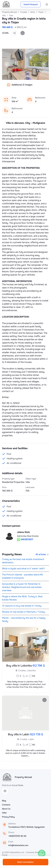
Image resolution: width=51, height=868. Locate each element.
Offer (4, 813)
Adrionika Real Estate (28, 536)
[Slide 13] (26, 87)
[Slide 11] (19, 87)
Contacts (6, 805)
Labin (31, 739)
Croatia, (22, 671)
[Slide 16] (35, 87)
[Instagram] (5, 791)
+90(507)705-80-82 (17, 836)
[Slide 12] (22, 87)
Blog (4, 801)
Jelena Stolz (23, 532)
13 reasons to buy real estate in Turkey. (22, 606)
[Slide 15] (32, 87)
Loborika (31, 671)
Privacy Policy (8, 817)
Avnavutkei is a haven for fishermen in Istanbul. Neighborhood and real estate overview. (22, 587)
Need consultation (25, 862)
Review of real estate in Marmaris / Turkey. (24, 612)
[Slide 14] (29, 87)
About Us (6, 809)
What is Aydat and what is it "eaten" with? (23, 569)
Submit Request (31, 4)
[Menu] (47, 4)
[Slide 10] (16, 87)
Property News (12, 554)
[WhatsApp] (42, 853)
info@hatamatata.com (18, 845)
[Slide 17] (39, 87)
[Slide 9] (13, 87)
